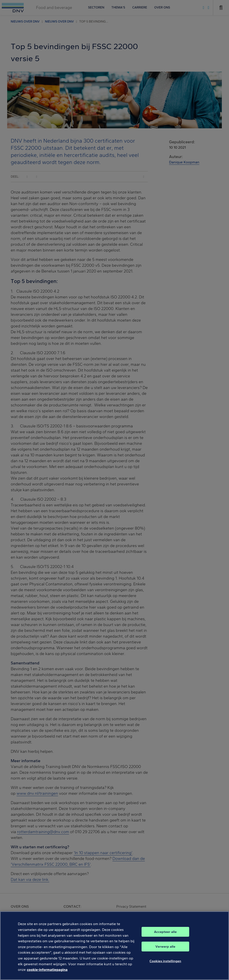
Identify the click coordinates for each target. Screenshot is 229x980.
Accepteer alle (165, 937)
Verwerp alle (165, 952)
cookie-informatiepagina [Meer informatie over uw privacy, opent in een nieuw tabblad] (47, 975)
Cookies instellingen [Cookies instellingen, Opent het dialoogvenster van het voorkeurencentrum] (165, 966)
